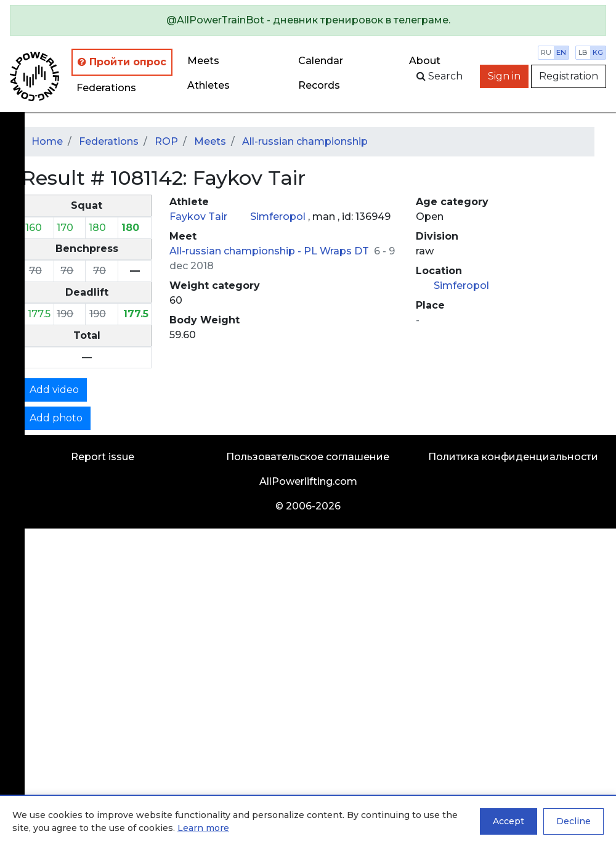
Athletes (209, 85)
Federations (106, 88)
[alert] (308, 20)
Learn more (203, 828)
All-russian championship (305, 141)
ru (546, 52)
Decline (573, 821)
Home (47, 141)
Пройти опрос (122, 62)
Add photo (56, 418)
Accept (509, 821)
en (561, 52)
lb (583, 52)
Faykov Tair (200, 217)
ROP (166, 141)
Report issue (103, 457)
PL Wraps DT (338, 251)
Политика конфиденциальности (513, 457)
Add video (54, 390)
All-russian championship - (237, 251)
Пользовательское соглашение (308, 457)
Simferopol (279, 217)
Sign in (504, 76)
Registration (569, 76)
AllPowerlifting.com (308, 481)
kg (598, 52)
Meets (203, 61)
